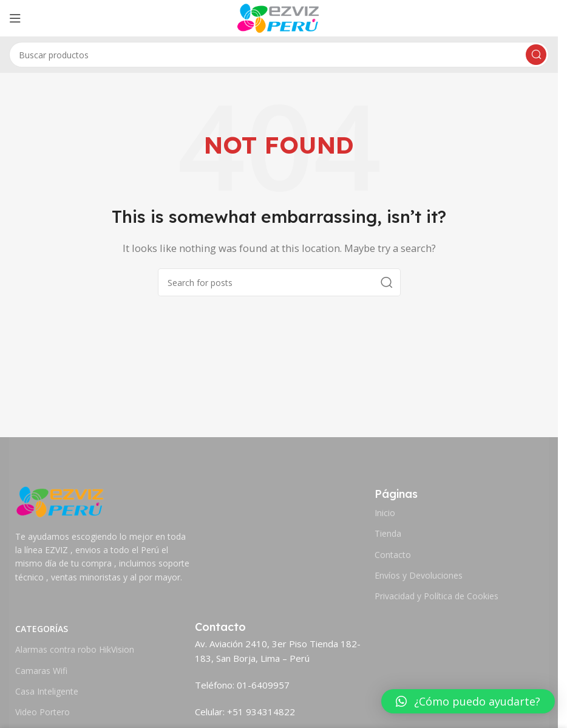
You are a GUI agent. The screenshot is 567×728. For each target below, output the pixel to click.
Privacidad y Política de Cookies (436, 596)
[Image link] (61, 500)
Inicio (385, 513)
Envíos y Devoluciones (419, 575)
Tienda (388, 533)
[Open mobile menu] (15, 18)
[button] (468, 701)
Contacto (393, 555)
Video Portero (42, 712)
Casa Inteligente (47, 691)
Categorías (42, 629)
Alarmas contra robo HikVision (75, 649)
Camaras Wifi (41, 671)
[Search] (279, 55)
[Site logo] (279, 17)
